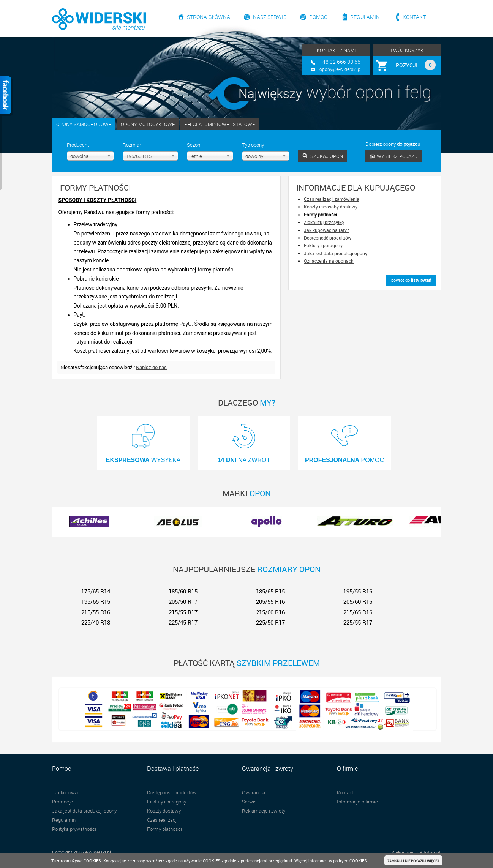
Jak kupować (66, 792)
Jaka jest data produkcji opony (336, 253)
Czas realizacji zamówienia (332, 199)
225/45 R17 (183, 622)
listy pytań (421, 280)
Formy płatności (164, 829)
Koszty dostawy (164, 811)
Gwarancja (254, 792)
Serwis (249, 802)
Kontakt (414, 17)
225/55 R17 (358, 622)
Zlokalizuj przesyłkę (324, 222)
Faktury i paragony (323, 245)
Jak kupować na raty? (326, 230)
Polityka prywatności (74, 829)
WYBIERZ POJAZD (394, 156)
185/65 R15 (270, 591)
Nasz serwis (270, 17)
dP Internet (429, 852)
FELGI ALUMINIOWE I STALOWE (220, 124)
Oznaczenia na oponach (329, 261)
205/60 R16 (358, 601)
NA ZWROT (244, 441)
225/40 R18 (96, 622)
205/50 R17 (183, 601)
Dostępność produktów (328, 238)
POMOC (344, 441)
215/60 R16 (270, 612)
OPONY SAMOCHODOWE (84, 124)
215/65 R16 (358, 612)
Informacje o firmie (357, 802)
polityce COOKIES (350, 861)
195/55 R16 (358, 591)
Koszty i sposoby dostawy (331, 207)
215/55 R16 (96, 612)
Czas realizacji (162, 820)
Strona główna (209, 17)
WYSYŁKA (143, 441)
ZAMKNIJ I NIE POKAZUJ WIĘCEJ (413, 861)
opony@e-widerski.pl (341, 69)
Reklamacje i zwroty (264, 811)
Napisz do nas (151, 367)
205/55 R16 (270, 601)
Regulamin (365, 17)
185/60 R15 (183, 591)
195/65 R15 (96, 601)
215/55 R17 (183, 612)
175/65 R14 (96, 591)
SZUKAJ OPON (323, 156)
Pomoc (318, 17)
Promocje (62, 802)
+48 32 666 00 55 (340, 62)
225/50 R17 (270, 622)
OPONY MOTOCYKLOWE (148, 124)
